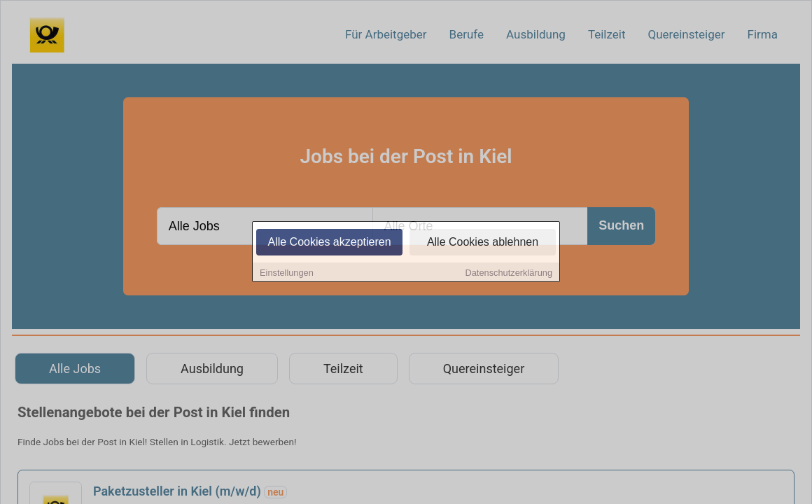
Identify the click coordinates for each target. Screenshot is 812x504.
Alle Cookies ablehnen (483, 243)
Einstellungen (287, 273)
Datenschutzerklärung (509, 273)
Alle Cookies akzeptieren (329, 243)
